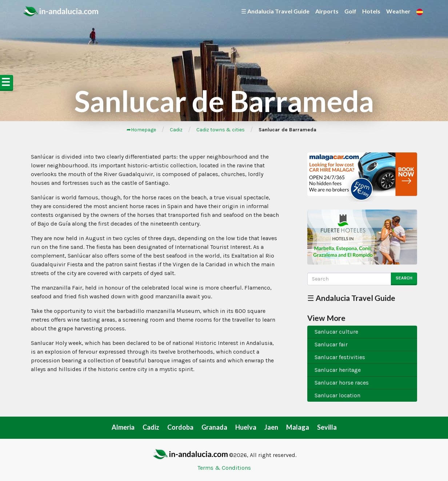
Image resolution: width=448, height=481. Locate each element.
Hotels (371, 11)
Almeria (123, 427)
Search (404, 278)
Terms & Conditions (224, 468)
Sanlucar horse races (342, 383)
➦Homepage (141, 130)
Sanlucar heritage (338, 370)
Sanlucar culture (336, 332)
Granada (214, 427)
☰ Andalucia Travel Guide (275, 11)
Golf (350, 11)
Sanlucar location (337, 395)
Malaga (298, 427)
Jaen (271, 427)
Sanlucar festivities (340, 357)
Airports (327, 11)
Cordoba (180, 427)
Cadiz (176, 130)
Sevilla (327, 427)
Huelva (246, 427)
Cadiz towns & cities (221, 130)
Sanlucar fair (331, 344)
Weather (398, 11)
